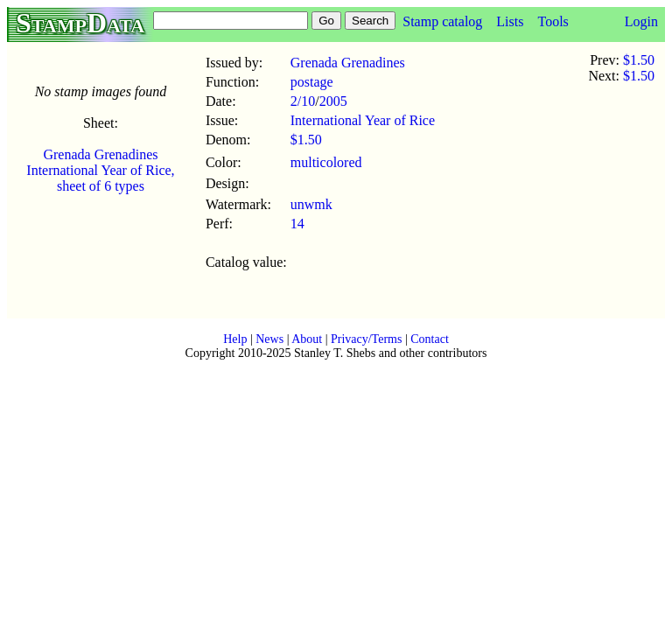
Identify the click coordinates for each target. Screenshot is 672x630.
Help (235, 339)
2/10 (303, 101)
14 (297, 224)
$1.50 (306, 140)
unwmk (311, 204)
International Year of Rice (363, 120)
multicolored (326, 162)
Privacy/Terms (366, 339)
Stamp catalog (442, 21)
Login (641, 21)
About (307, 339)
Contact (430, 339)
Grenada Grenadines (348, 63)
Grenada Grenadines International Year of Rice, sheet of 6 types (100, 170)
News (269, 339)
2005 (333, 101)
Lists (510, 21)
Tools (553, 21)
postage (312, 82)
